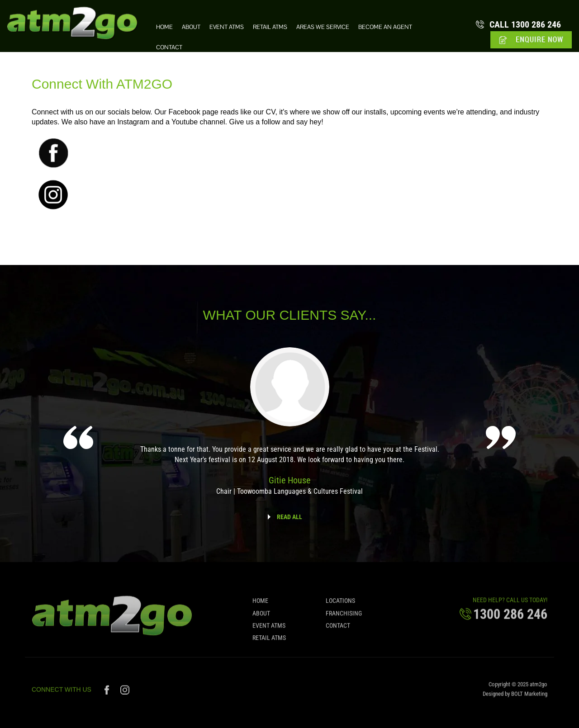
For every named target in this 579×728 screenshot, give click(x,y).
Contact (169, 48)
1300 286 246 (526, 24)
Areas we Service (323, 27)
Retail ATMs (270, 27)
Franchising (344, 615)
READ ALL (289, 517)
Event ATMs (227, 27)
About (191, 27)
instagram (125, 692)
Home (164, 27)
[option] (289, 428)
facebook (108, 692)
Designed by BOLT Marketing (515, 696)
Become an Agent (385, 27)
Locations (340, 603)
